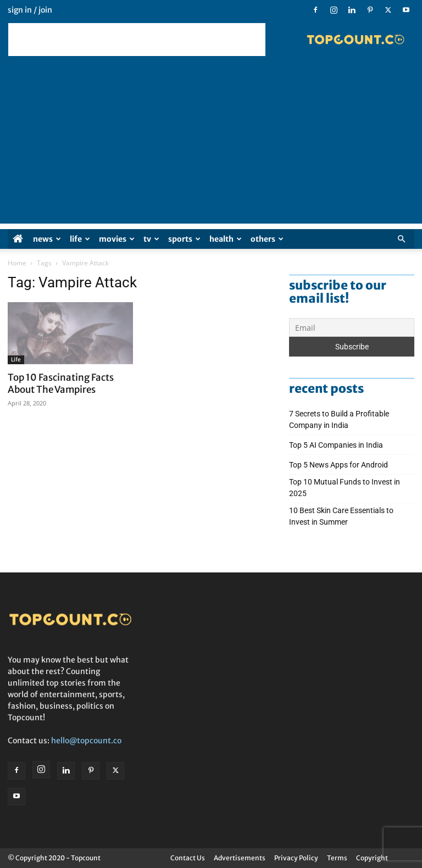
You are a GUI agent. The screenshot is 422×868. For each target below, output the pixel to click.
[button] (401, 239)
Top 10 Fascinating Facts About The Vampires (61, 383)
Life (80, 239)
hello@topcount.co (86, 741)
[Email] (352, 327)
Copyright (372, 858)
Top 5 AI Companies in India (336, 445)
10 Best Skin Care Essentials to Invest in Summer (341, 516)
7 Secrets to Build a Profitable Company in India (339, 419)
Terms (337, 858)
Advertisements (240, 858)
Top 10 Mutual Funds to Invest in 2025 (345, 488)
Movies (117, 239)
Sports (184, 239)
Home (17, 263)
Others (267, 239)
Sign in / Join (30, 10)
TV (151, 239)
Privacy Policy (296, 858)
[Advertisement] (137, 40)
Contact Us (188, 858)
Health (226, 239)
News (47, 239)
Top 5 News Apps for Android (340, 465)
